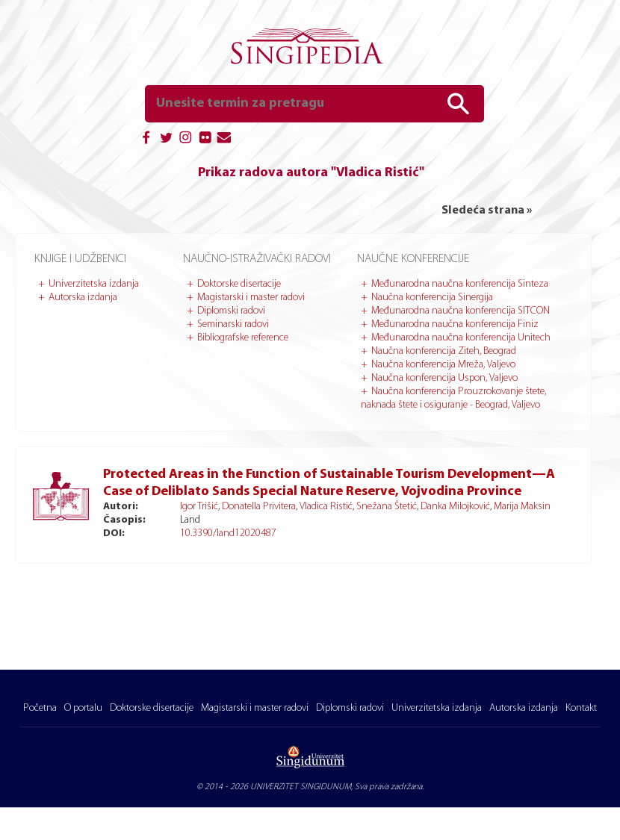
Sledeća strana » (487, 211)
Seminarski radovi (233, 324)
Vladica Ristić (326, 507)
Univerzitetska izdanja (94, 284)
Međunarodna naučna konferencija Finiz (455, 324)
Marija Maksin (522, 507)
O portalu (83, 708)
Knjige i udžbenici (80, 259)
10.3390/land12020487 (228, 533)
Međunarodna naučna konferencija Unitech (461, 338)
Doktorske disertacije (239, 284)
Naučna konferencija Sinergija (432, 298)
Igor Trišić (199, 507)
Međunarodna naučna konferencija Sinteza (460, 284)
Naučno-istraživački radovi (257, 259)
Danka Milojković (455, 507)
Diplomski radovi (231, 311)
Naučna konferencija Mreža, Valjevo (443, 365)
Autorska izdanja (83, 298)
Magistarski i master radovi (251, 298)
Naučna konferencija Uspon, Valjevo (444, 378)
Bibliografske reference (243, 338)
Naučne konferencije (413, 259)
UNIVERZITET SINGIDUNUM (301, 787)
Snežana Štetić (387, 507)
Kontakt (581, 708)
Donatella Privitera (259, 507)
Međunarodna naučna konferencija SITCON (461, 311)
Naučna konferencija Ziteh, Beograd (444, 351)
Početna (40, 708)
